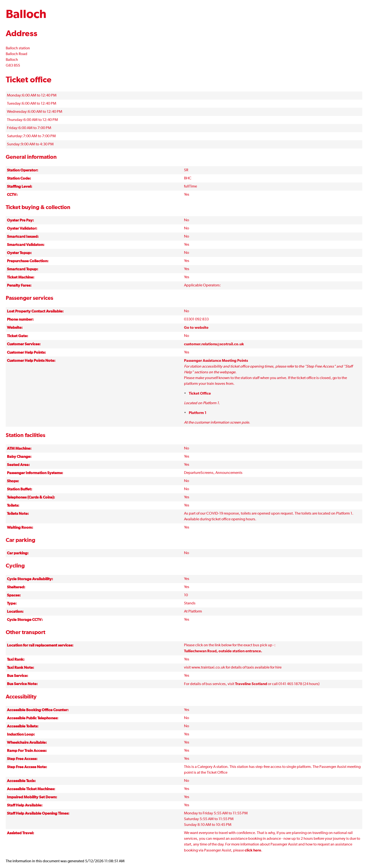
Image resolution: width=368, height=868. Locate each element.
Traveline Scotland (251, 684)
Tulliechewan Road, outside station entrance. (223, 651)
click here (253, 850)
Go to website (196, 328)
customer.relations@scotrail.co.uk (214, 344)
